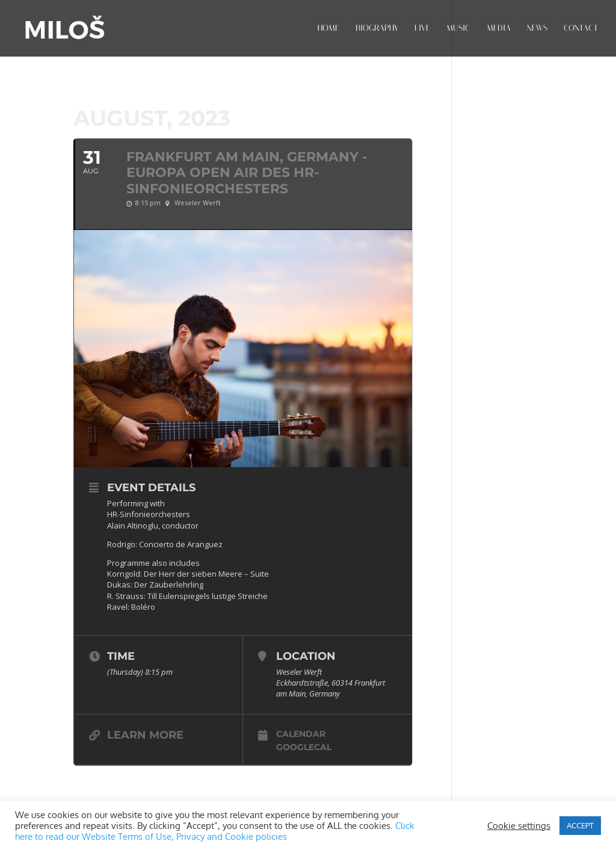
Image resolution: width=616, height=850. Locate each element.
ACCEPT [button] (580, 825)
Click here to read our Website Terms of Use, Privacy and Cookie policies (215, 831)
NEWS (537, 29)
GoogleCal (304, 747)
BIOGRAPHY (377, 29)
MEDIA (499, 29)
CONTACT (581, 29)
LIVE (422, 29)
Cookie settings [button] (519, 825)
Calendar (301, 734)
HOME (328, 29)
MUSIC (458, 29)
